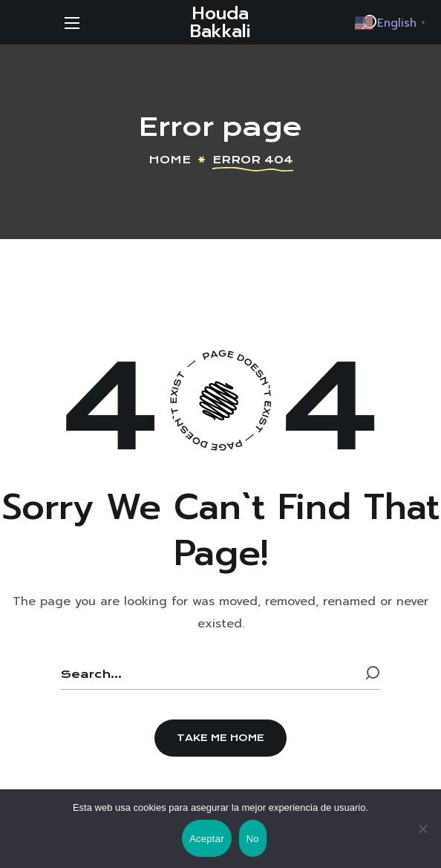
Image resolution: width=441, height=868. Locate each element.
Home (170, 160)
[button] (220, 738)
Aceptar (207, 839)
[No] (422, 829)
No (253, 839)
